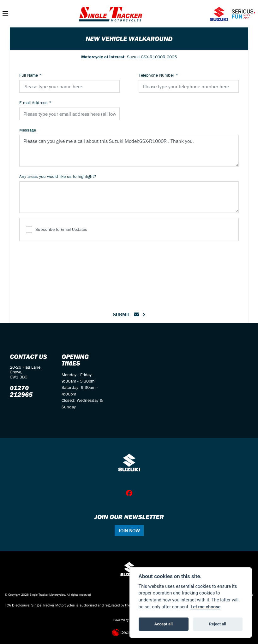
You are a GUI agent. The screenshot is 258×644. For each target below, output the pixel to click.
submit (126, 314)
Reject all (218, 624)
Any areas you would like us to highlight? (58, 176)
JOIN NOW (129, 530)
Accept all (164, 624)
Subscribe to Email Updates (57, 230)
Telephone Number (158, 75)
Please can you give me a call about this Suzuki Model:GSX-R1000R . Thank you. (129, 151)
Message (28, 130)
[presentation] (129, 272)
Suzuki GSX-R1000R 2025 (129, 57)
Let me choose (206, 607)
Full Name (30, 75)
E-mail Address (35, 102)
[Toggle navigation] (5, 14)
